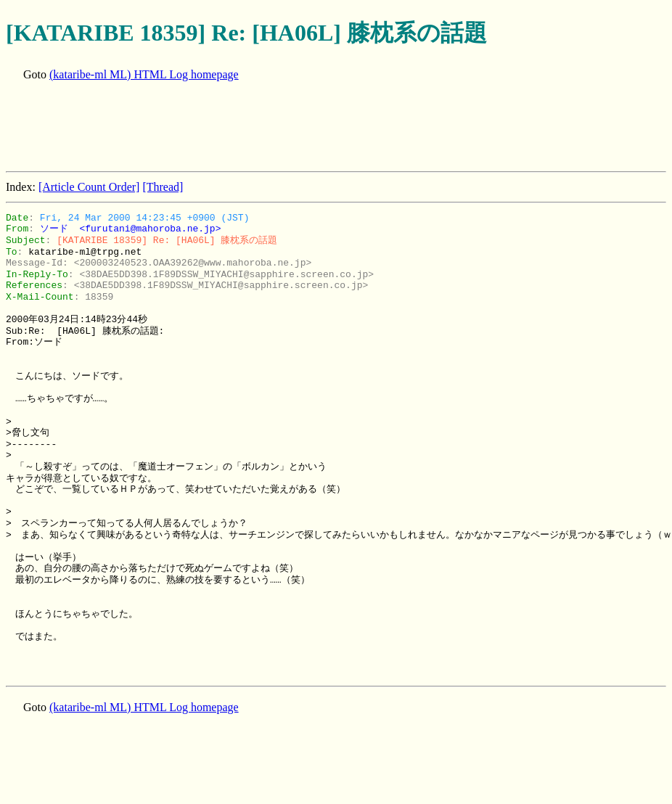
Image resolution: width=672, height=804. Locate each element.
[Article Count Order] (89, 187)
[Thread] (163, 187)
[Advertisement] (270, 128)
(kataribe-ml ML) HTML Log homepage (144, 74)
